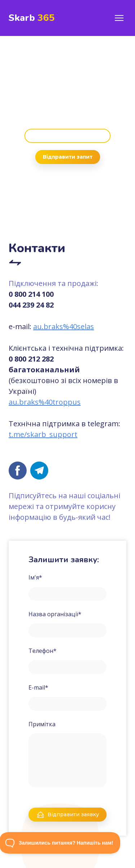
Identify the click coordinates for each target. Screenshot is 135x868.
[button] (67, 136)
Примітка (42, 724)
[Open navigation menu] (119, 18)
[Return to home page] (32, 18)
